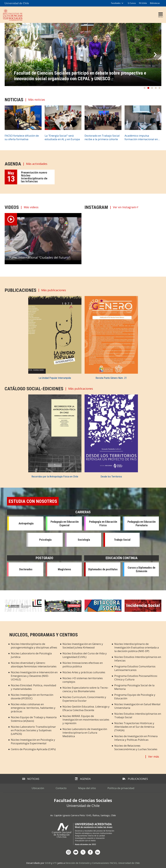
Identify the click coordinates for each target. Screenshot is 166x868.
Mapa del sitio (87, 788)
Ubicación (38, 788)
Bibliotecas (155, 3)
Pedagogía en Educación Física (103, 523)
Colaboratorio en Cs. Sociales (23, 606)
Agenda (83, 779)
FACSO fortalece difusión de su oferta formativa (22, 137)
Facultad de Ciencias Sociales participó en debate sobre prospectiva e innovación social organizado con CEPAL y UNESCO (80, 76)
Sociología (84, 540)
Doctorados (26, 569)
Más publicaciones (54, 290)
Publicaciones (135, 779)
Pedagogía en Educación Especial (65, 523)
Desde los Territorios (111, 476)
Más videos (31, 207)
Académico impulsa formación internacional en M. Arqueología (141, 137)
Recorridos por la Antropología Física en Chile (55, 476)
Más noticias (37, 100)
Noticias (31, 779)
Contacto (61, 788)
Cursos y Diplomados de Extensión (141, 569)
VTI (55, 863)
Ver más (154, 757)
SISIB (48, 863)
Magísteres (64, 569)
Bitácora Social (103, 606)
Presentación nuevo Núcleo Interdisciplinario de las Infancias (34, 177)
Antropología (26, 523)
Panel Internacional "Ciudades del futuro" (40, 257)
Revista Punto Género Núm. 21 (111, 378)
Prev (11, 55)
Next (155, 55)
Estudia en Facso (63, 606)
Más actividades (37, 164)
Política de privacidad (121, 788)
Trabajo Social (122, 540)
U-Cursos (132, 3)
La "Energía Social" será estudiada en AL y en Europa (62, 137)
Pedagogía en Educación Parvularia (142, 523)
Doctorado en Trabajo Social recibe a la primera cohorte (102, 137)
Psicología (45, 540)
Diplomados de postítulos (103, 569)
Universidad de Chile (129, 863)
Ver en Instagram (124, 207)
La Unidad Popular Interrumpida (55, 378)
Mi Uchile (143, 3)
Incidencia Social (143, 606)
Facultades (116, 3)
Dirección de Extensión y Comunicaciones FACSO (91, 863)
